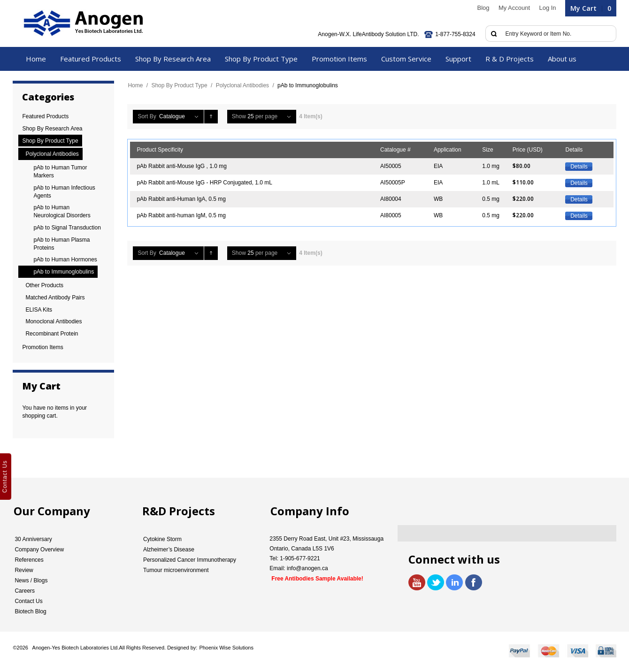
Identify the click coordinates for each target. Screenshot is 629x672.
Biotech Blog (30, 611)
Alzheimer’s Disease (169, 550)
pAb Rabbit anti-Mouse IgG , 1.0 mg (181, 166)
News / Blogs (31, 580)
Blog (483, 8)
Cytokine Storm (162, 539)
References (29, 560)
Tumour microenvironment (176, 570)
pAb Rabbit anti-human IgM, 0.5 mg (181, 215)
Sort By (147, 116)
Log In (547, 8)
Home (135, 85)
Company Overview (39, 550)
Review (24, 570)
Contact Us (28, 601)
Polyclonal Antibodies (242, 85)
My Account (514, 8)
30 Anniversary (33, 539)
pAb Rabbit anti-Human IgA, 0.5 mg (181, 199)
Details (579, 167)
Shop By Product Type (179, 85)
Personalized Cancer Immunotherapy (190, 560)
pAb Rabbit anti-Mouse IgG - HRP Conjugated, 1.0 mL (204, 183)
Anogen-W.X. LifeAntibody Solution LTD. (368, 34)
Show (239, 116)
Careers (25, 591)
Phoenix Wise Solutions (226, 648)
